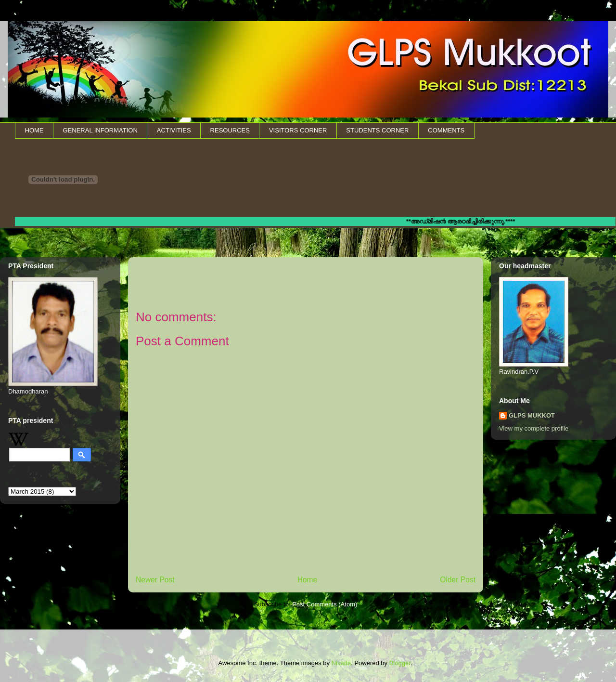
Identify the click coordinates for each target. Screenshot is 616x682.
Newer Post (155, 580)
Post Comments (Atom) (325, 604)
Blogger (400, 663)
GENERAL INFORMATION (100, 130)
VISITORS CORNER (298, 130)
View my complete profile (534, 428)
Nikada (341, 663)
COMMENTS (446, 130)
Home (308, 580)
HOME (34, 130)
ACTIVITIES (174, 130)
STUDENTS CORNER (377, 130)
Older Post (458, 580)
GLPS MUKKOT (532, 415)
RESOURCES (230, 130)
